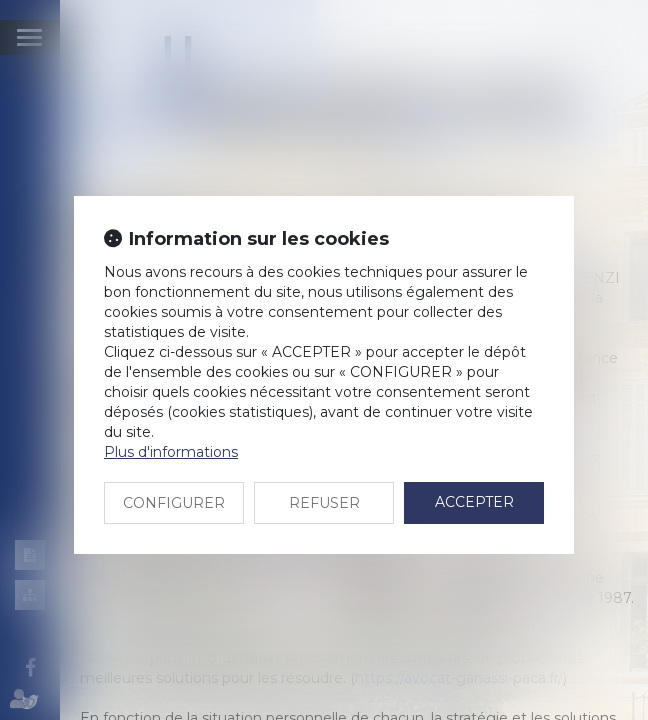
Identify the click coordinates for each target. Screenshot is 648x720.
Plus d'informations (171, 452)
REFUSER (324, 503)
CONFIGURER (174, 503)
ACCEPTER (474, 502)
